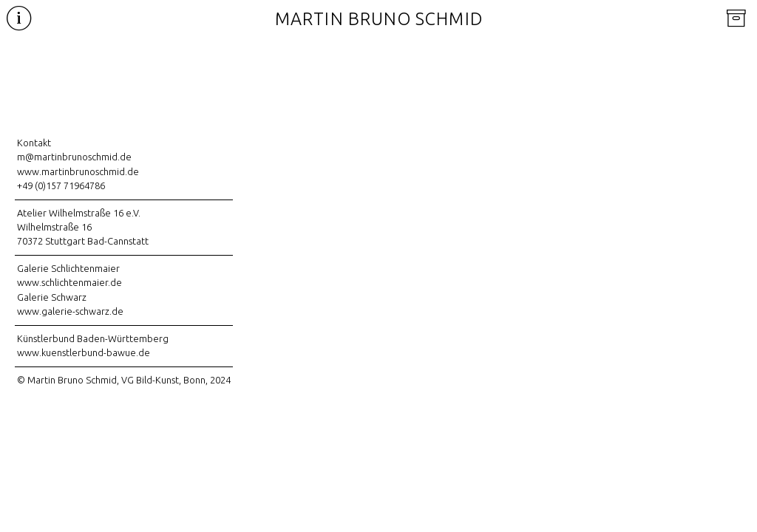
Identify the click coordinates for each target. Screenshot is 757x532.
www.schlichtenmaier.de (69, 282)
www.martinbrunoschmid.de (78, 171)
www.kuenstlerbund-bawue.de (84, 352)
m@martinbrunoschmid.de (74, 157)
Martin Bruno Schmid (379, 19)
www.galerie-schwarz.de (70, 311)
